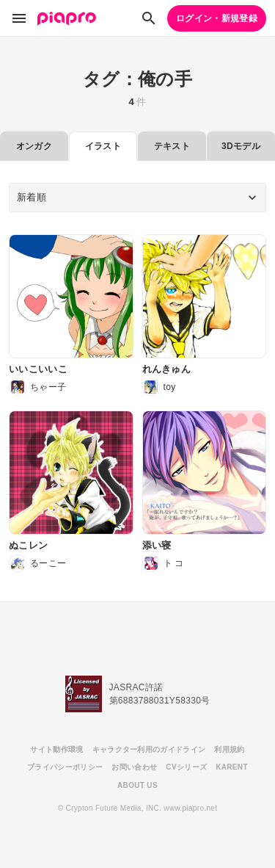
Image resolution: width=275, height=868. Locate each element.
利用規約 (229, 749)
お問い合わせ (134, 767)
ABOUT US (137, 785)
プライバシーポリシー (65, 767)
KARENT (232, 767)
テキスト (172, 146)
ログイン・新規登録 (217, 18)
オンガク (34, 146)
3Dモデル (241, 146)
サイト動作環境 (56, 749)
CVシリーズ (186, 767)
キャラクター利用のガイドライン (149, 749)
